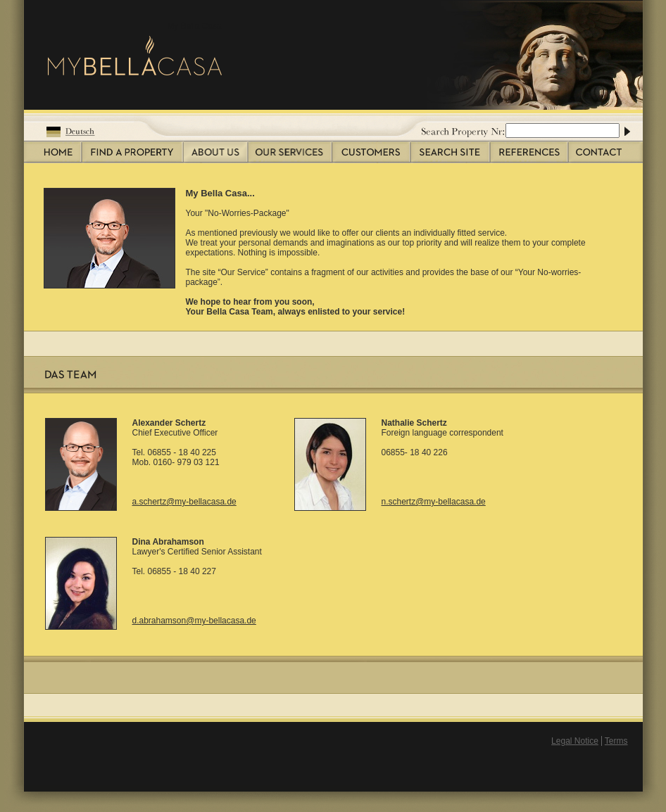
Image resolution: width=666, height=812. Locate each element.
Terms (616, 741)
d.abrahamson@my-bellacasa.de (194, 621)
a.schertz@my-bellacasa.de (184, 502)
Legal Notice (575, 741)
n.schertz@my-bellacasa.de (434, 502)
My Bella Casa (194, 26)
